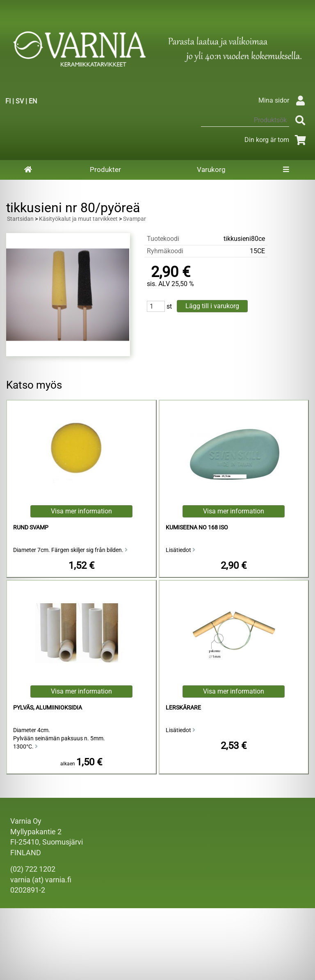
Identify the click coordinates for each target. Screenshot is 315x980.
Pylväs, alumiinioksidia (48, 708)
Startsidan (20, 219)
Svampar (135, 219)
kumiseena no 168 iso (197, 528)
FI (8, 101)
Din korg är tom (277, 140)
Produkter (105, 169)
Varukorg (211, 169)
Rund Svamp (31, 528)
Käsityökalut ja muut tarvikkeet (78, 219)
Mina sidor (284, 100)
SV (20, 101)
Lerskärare (183, 708)
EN (33, 101)
